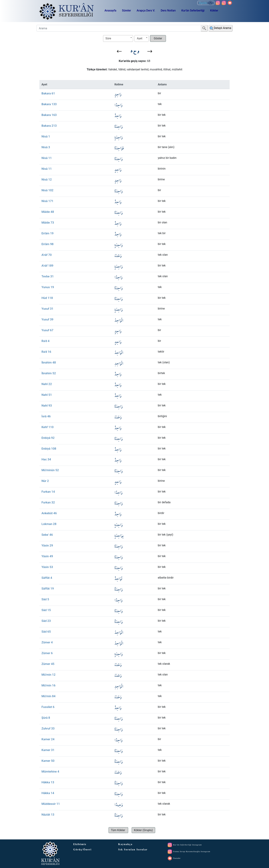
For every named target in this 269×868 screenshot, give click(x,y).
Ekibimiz (80, 844)
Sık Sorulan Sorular (133, 849)
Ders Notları (168, 10)
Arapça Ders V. (146, 10)
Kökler (214, 10)
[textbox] (118, 38)
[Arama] (119, 28)
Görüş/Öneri (82, 849)
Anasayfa (110, 10)
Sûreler (126, 10)
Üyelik (206, 3)
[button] (119, 51)
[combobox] (118, 38)
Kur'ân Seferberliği (193, 10)
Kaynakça (125, 844)
